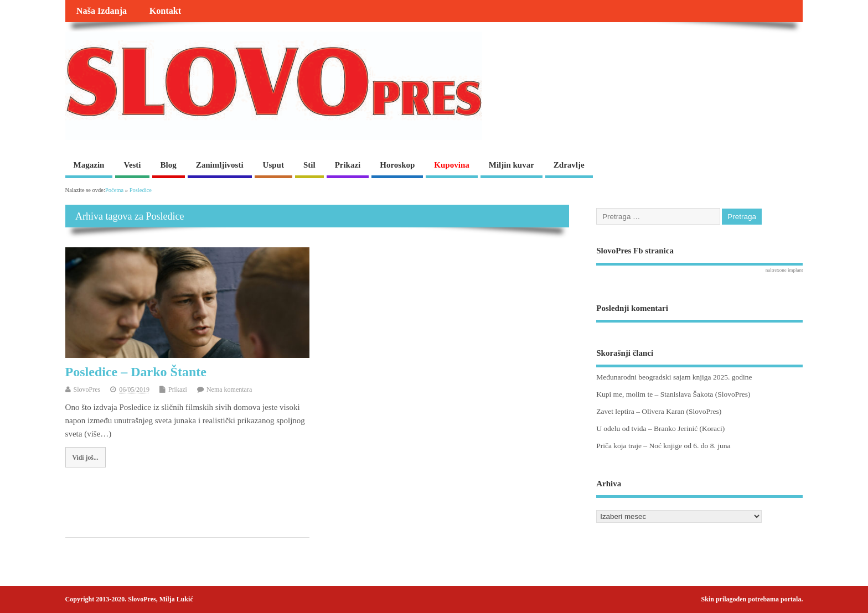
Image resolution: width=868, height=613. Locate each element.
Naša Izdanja (102, 11)
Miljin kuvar (512, 165)
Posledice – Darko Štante (136, 372)
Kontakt (166, 11)
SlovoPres (87, 389)
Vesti (132, 165)
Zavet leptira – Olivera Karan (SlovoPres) (659, 411)
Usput (273, 165)
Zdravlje (569, 165)
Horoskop (397, 165)
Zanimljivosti (220, 165)
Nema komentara (229, 389)
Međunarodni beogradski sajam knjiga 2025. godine (674, 377)
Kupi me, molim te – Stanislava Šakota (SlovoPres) (673, 394)
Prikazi (348, 165)
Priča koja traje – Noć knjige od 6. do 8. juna (663, 446)
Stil (309, 165)
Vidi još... (85, 458)
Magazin (89, 165)
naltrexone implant (784, 270)
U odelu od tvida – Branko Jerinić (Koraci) (660, 428)
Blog (169, 165)
